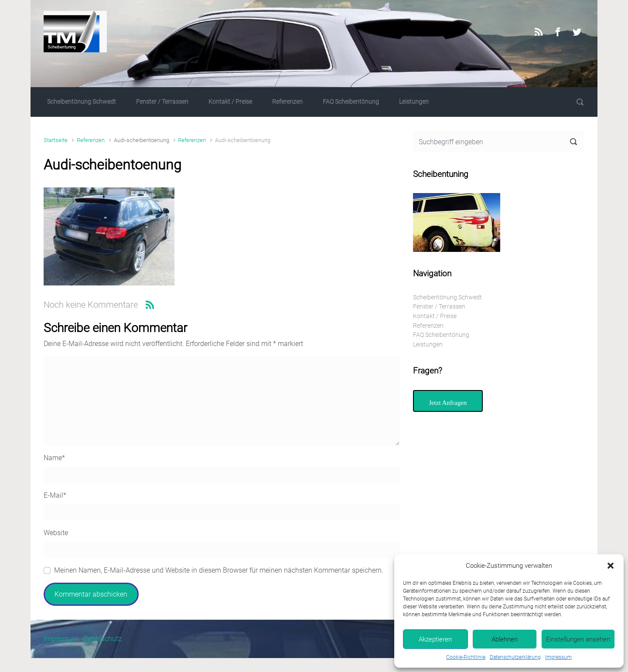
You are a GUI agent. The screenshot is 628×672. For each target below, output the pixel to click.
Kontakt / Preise (230, 102)
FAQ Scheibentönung (351, 102)
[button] (611, 566)
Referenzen (287, 102)
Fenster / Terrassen (162, 102)
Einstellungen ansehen (578, 639)
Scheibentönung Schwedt (82, 102)
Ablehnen (505, 639)
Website (56, 533)
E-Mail (55, 495)
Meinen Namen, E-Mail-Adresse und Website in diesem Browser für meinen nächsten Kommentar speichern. (219, 570)
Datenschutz (102, 639)
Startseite (56, 140)
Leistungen (414, 102)
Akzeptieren (435, 639)
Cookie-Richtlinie (466, 657)
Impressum (558, 657)
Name (54, 458)
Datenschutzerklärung (515, 657)
